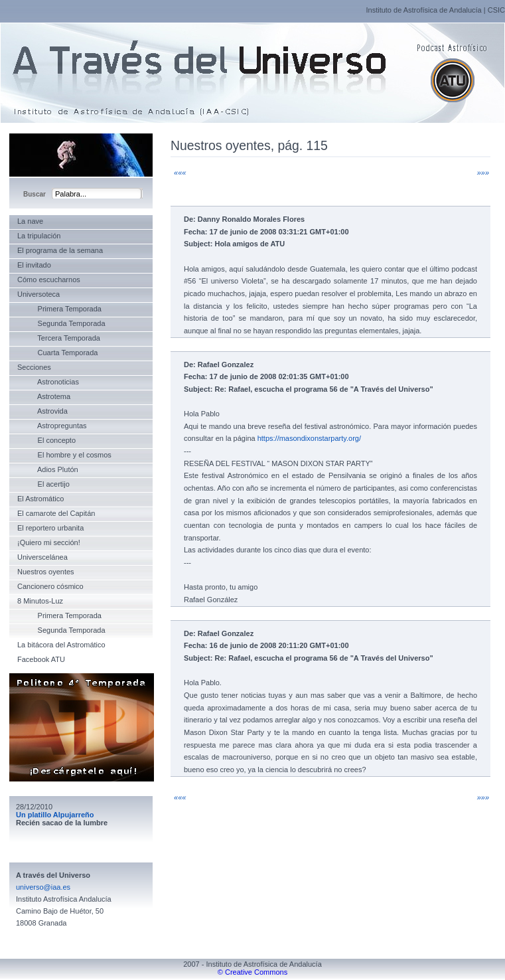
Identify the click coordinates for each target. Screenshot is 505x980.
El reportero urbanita (50, 528)
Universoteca (38, 294)
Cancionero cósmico (50, 586)
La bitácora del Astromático (61, 645)
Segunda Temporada (61, 323)
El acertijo (43, 484)
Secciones (34, 367)
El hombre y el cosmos (64, 455)
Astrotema (44, 396)
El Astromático (40, 499)
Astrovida (42, 411)
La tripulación (39, 236)
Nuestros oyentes (46, 572)
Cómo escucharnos (49, 280)
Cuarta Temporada (57, 353)
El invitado (34, 265)
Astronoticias (48, 382)
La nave (30, 221)
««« (180, 173)
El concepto (46, 440)
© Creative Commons (252, 972)
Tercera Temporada (59, 338)
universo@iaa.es (43, 887)
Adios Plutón (48, 469)
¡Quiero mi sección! (49, 542)
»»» (483, 173)
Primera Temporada (59, 309)
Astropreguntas (52, 426)
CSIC (496, 10)
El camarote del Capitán (56, 513)
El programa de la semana (60, 250)
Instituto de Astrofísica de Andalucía (423, 10)
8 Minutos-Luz (40, 601)
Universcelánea (42, 557)
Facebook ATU (41, 659)
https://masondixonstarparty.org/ (309, 438)
